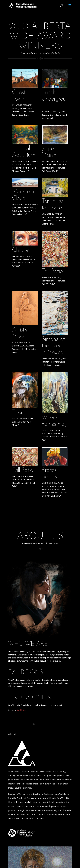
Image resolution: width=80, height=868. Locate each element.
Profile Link (22, 710)
